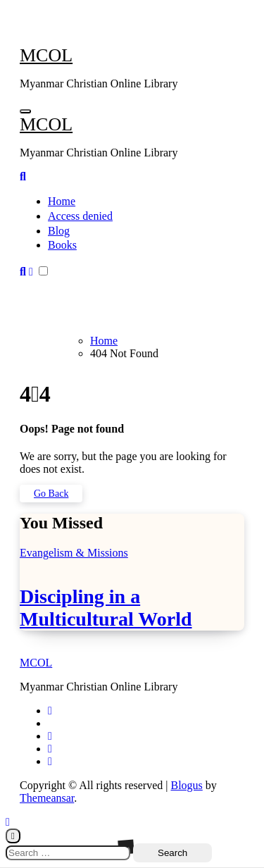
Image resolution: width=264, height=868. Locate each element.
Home (62, 201)
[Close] (13, 836)
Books (62, 245)
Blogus (186, 785)
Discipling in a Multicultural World (106, 608)
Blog (59, 231)
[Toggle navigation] (25, 111)
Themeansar (47, 798)
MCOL (46, 55)
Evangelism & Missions (74, 553)
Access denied (80, 216)
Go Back (51, 494)
